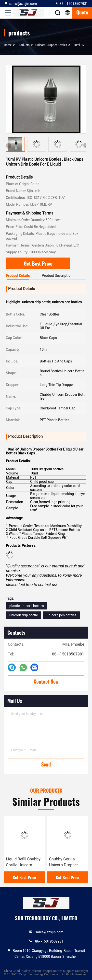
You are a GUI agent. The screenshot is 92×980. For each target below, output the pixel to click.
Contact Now (46, 681)
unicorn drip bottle (24, 615)
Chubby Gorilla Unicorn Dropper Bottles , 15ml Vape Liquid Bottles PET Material (66, 862)
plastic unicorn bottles (27, 606)
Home (8, 45)
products (23, 45)
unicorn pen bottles (61, 615)
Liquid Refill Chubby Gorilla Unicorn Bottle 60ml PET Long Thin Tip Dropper (23, 862)
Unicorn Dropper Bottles (51, 45)
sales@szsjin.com (20, 3)
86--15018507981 (72, 3)
